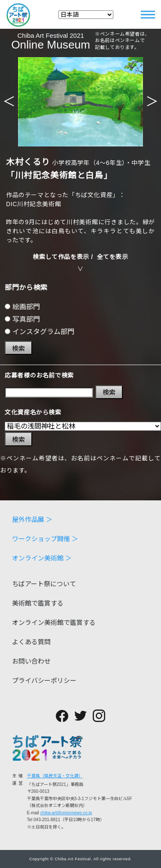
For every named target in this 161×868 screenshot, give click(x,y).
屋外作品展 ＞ (32, 519)
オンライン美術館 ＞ (42, 558)
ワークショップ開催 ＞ (45, 539)
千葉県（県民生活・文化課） (55, 776)
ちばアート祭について (44, 584)
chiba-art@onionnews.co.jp (66, 813)
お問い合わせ (31, 661)
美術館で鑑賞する (38, 603)
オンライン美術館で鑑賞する (54, 623)
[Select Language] (86, 15)
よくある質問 (31, 642)
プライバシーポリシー (44, 681)
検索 (18, 349)
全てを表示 (113, 257)
